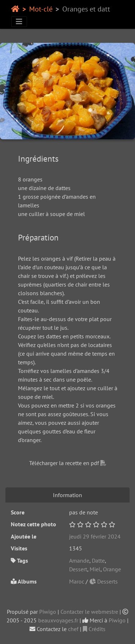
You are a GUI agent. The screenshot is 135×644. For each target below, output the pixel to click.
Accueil (15, 9)
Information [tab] (67, 495)
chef (73, 629)
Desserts (103, 581)
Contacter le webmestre (89, 612)
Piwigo (48, 612)
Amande (79, 560)
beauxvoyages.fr (58, 620)
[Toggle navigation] (19, 22)
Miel (95, 569)
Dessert (78, 569)
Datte (98, 560)
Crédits (94, 629)
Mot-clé (41, 9)
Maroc (77, 581)
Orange (112, 569)
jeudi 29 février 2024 (95, 536)
